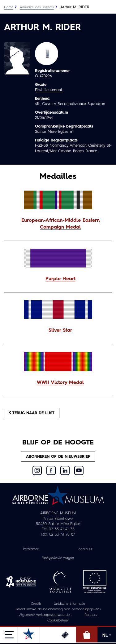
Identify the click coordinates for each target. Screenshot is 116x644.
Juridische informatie (70, 604)
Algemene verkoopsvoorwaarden (45, 615)
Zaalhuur (85, 549)
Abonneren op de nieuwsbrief (58, 457)
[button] (58, 224)
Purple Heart (60, 279)
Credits (36, 604)
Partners (91, 615)
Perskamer (31, 549)
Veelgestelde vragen (58, 558)
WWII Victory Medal (60, 383)
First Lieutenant (49, 90)
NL (107, 635)
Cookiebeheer (58, 621)
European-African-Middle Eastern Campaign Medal (60, 224)
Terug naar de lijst (32, 413)
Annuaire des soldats (37, 8)
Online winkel (87, 635)
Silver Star (60, 330)
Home (9, 8)
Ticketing (65, 635)
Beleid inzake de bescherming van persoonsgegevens (58, 610)
